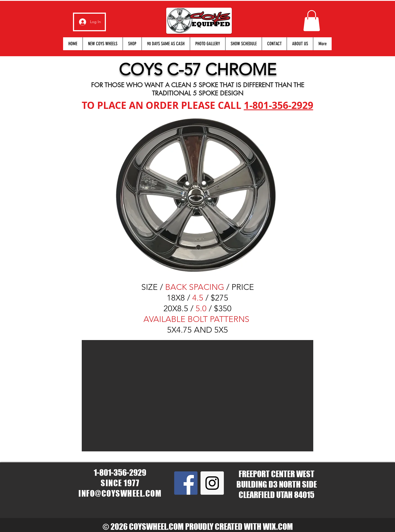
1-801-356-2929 (279, 105)
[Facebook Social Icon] (186, 483)
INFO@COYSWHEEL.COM (120, 493)
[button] (312, 21)
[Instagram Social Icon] (212, 483)
